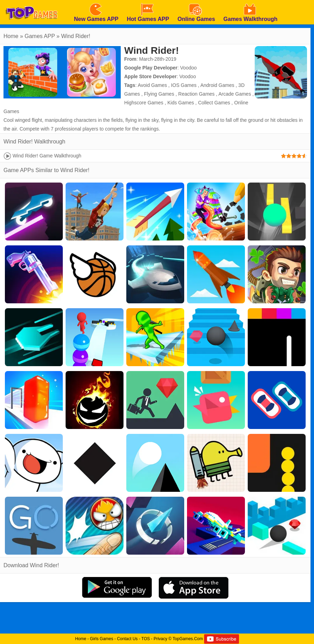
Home (11, 36)
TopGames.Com (188, 639)
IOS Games (184, 85)
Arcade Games (235, 94)
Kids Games (181, 103)
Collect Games (214, 103)
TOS (145, 639)
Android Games (217, 85)
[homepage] (31, 2)
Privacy (160, 639)
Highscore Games (144, 103)
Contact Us (127, 639)
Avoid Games (152, 85)
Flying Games (159, 94)
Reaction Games (196, 94)
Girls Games (102, 639)
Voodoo (188, 68)
